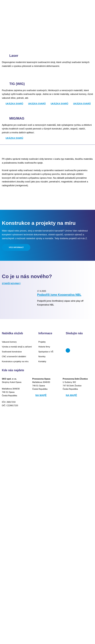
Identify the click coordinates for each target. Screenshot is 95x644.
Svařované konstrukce (11, 575)
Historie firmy (44, 570)
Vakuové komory (9, 566)
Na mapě (40, 619)
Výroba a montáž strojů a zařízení (16, 570)
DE (92, 9)
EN (86, 9)
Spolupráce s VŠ (45, 575)
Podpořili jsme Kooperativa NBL (57, 509)
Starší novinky (10, 488)
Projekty (42, 566)
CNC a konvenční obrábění (13, 580)
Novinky (42, 580)
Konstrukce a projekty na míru (14, 585)
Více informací (16, 452)
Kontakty (42, 585)
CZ (80, 9)
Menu (8, 9)
